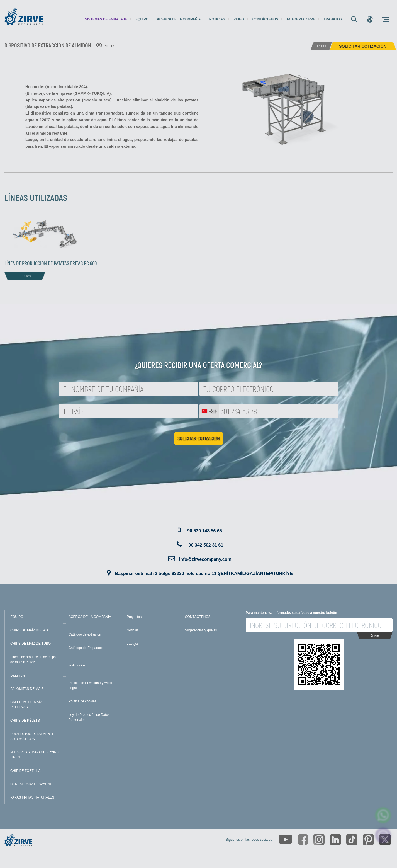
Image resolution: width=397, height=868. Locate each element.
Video (239, 19)
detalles (25, 276)
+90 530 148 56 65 (203, 531)
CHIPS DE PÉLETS (25, 721)
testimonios (77, 665)
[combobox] (209, 411)
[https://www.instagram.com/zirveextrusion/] (319, 840)
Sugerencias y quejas (201, 630)
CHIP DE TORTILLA (25, 771)
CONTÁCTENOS (198, 617)
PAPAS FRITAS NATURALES (32, 797)
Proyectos (134, 617)
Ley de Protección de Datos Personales (89, 717)
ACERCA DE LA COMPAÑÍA (90, 617)
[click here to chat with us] (383, 836)
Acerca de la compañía (179, 19)
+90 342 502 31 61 (204, 545)
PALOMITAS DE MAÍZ (27, 689)
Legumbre (18, 675)
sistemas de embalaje (106, 19)
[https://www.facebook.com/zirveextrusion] (303, 839)
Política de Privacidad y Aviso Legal (90, 685)
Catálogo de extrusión (85, 634)
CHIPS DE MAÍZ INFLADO (30, 630)
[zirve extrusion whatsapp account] (383, 815)
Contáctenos (265, 19)
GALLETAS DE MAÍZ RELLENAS (26, 705)
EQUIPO (17, 617)
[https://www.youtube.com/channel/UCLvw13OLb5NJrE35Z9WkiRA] (285, 839)
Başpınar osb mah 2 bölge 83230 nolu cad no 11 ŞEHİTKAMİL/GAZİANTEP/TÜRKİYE (204, 574)
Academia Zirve (301, 19)
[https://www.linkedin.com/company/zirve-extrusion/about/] (335, 840)
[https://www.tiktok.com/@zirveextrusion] (352, 840)
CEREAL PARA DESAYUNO (31, 784)
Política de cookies (82, 701)
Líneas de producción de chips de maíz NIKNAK (33, 660)
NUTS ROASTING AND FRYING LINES (35, 755)
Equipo (142, 19)
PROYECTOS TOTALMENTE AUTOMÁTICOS (32, 736)
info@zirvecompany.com (205, 559)
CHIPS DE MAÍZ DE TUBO (31, 644)
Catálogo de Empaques (86, 648)
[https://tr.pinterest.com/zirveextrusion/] (368, 840)
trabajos (333, 19)
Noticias (217, 19)
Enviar (375, 636)
